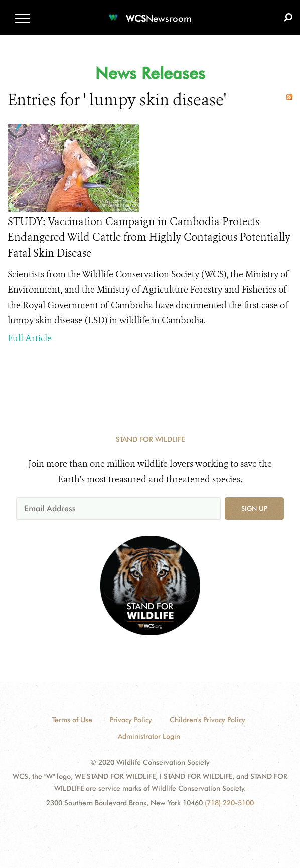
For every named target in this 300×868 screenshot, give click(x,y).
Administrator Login (149, 736)
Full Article (30, 338)
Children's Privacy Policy (207, 720)
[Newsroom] (150, 12)
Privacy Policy (131, 720)
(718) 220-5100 (229, 803)
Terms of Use (72, 720)
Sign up (254, 508)
